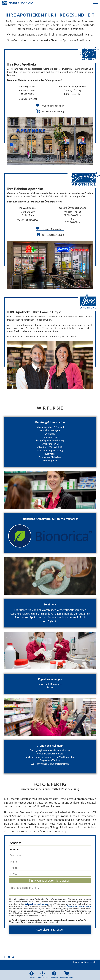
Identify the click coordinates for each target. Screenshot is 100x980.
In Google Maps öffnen (50, 106)
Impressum (78, 962)
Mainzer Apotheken (18, 2)
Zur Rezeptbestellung (50, 112)
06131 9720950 (30, 220)
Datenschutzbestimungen (37, 904)
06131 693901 (30, 99)
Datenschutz (90, 962)
